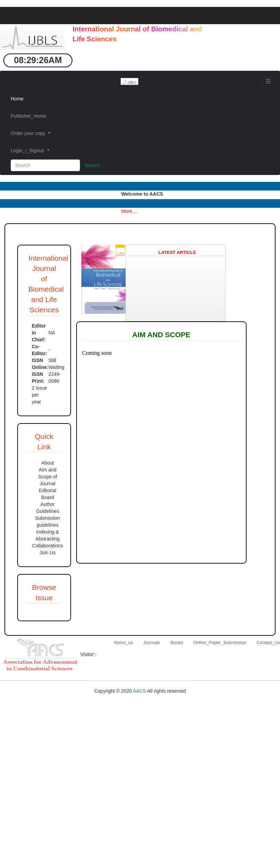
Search (92, 165)
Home (17, 99)
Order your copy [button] (29, 133)
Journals (152, 642)
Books (177, 642)
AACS (140, 691)
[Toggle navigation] (268, 81)
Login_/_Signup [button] (28, 150)
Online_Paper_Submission (220, 642)
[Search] (45, 165)
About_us (123, 642)
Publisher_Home (29, 116)
